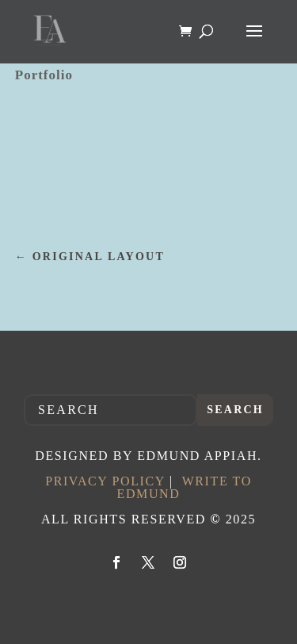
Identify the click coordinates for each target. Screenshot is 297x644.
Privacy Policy (105, 481)
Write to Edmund (185, 487)
